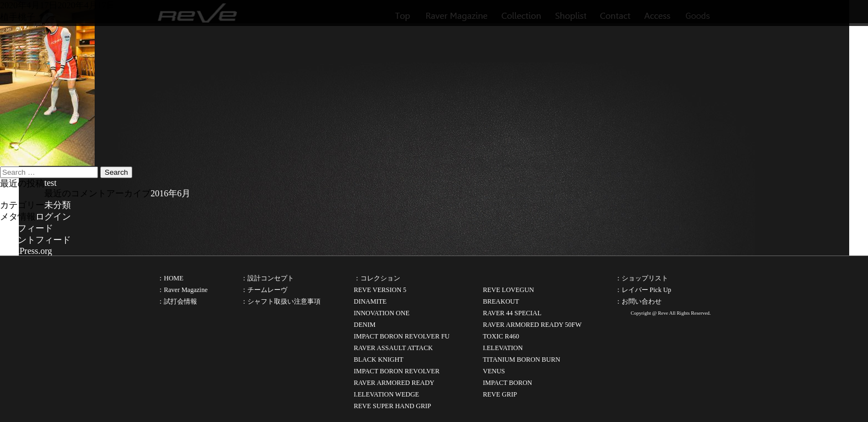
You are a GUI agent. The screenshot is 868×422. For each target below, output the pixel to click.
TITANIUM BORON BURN (521, 360)
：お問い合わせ (638, 301)
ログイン (53, 217)
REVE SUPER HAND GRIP (392, 406)
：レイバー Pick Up (643, 290)
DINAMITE (370, 301)
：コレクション (377, 278)
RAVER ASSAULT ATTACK (393, 348)
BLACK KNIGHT (379, 360)
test (50, 183)
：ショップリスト (642, 278)
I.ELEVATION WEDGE (386, 394)
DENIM (365, 325)
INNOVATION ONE (382, 313)
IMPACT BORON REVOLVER (397, 371)
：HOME (170, 278)
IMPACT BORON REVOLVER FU (402, 336)
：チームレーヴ (264, 290)
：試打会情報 (177, 301)
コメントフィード (35, 240)
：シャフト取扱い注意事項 (281, 301)
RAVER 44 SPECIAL (512, 313)
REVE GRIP (500, 394)
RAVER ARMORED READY (394, 383)
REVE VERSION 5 (380, 290)
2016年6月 (170, 193)
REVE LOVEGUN (508, 290)
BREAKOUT (501, 301)
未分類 (58, 205)
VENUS (494, 371)
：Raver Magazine (182, 290)
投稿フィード (27, 228)
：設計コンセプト (267, 278)
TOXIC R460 (501, 336)
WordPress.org (26, 251)
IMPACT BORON (507, 383)
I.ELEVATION (503, 348)
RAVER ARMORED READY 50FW (532, 325)
